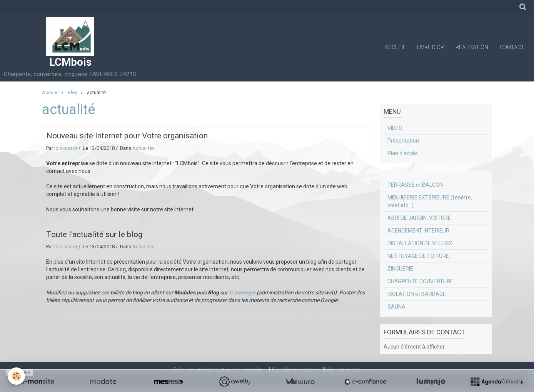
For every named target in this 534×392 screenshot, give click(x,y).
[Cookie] (16, 376)
